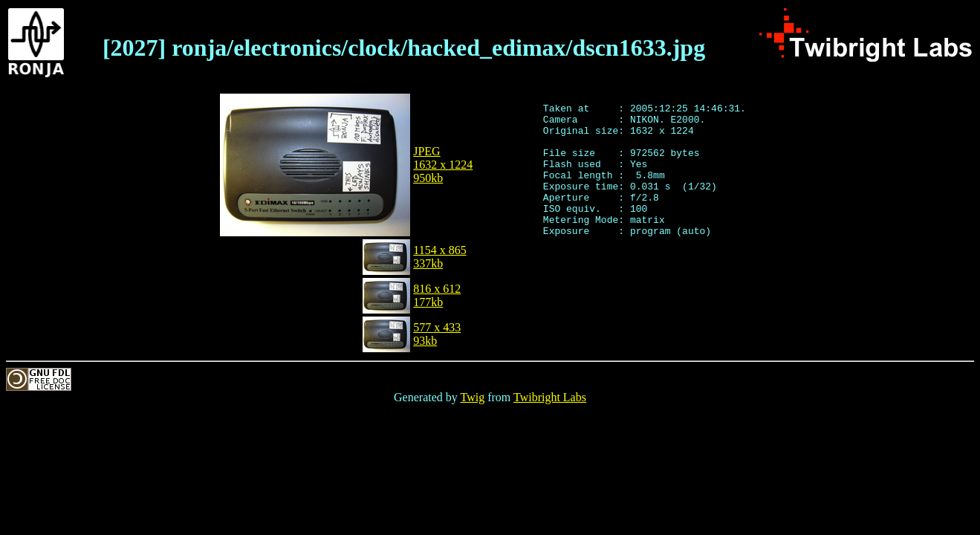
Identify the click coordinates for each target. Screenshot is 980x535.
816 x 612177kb (437, 295)
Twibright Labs (550, 397)
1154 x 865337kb (439, 257)
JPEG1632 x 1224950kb (443, 165)
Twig (473, 397)
